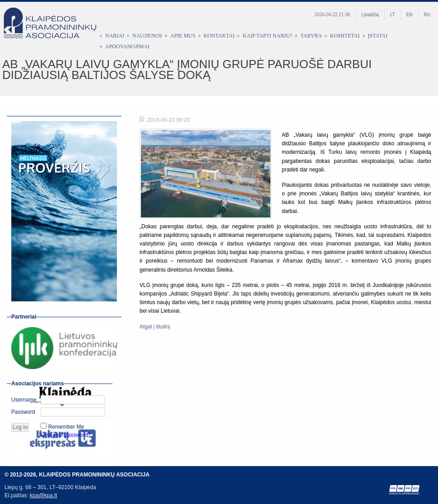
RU (427, 15)
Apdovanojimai (127, 46)
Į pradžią (370, 15)
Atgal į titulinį (155, 327)
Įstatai (378, 36)
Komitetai (345, 36)
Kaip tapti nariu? (267, 36)
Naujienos (147, 36)
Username (24, 400)
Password (23, 412)
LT (393, 15)
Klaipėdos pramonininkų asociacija (54, 30)
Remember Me (66, 427)
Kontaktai (219, 36)
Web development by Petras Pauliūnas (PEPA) (405, 490)
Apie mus (183, 36)
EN (410, 15)
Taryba (311, 36)
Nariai (115, 36)
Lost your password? (66, 435)
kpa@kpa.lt (43, 495)
